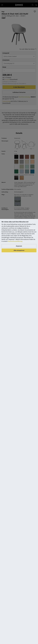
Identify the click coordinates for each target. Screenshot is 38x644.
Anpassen (19, 246)
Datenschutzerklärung (15, 241)
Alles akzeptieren (19, 250)
